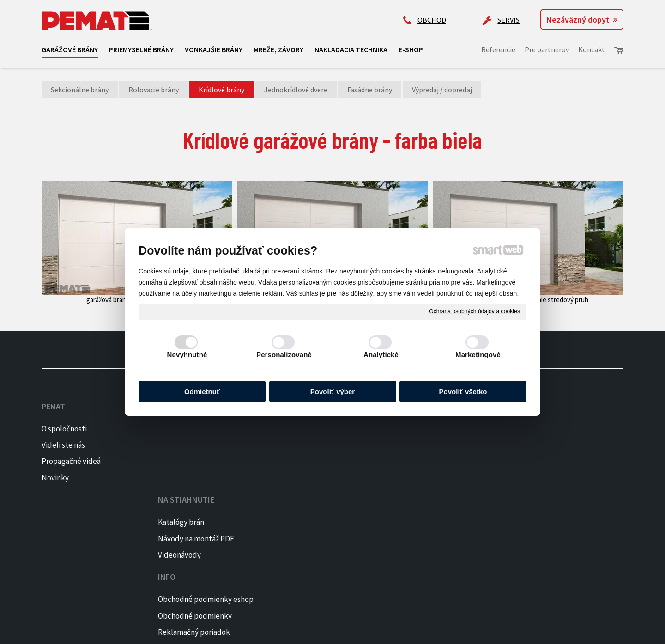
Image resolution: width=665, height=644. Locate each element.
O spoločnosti (64, 429)
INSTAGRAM (556, 445)
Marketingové (478, 355)
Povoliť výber (332, 392)
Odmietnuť (202, 392)
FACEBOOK (553, 429)
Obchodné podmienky (319, 445)
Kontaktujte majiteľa (437, 492)
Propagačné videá (71, 461)
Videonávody (183, 461)
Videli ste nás (64, 445)
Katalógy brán (185, 429)
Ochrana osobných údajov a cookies (475, 311)
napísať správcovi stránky (192, 630)
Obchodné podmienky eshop (329, 429)
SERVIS (508, 20)
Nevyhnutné (187, 355)
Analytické (381, 355)
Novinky (55, 478)
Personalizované (284, 355)
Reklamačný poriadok (318, 461)
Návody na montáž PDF (200, 445)
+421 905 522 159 (428, 420)
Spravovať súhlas (345, 630)
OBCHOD (432, 20)
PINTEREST (555, 461)
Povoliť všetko (463, 392)
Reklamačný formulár (317, 478)
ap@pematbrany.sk (434, 456)
